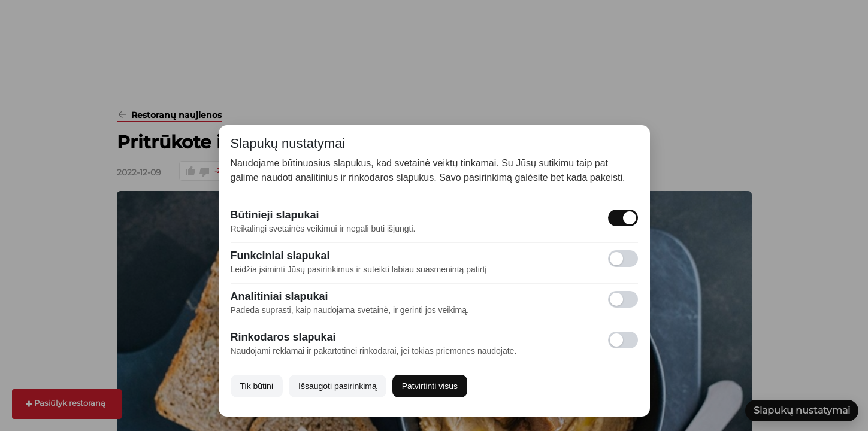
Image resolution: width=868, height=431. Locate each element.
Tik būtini (257, 386)
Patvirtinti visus (430, 386)
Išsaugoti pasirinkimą (338, 386)
